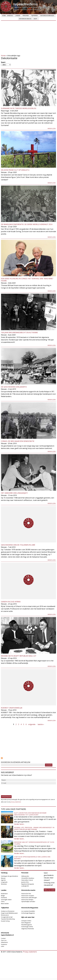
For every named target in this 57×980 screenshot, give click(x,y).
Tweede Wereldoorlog (8, 919)
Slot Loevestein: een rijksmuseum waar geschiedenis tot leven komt (30, 814)
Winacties (4, 884)
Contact (3, 938)
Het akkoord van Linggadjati (14, 493)
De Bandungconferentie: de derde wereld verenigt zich (27, 224)
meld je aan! (49, 890)
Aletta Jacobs (25, 876)
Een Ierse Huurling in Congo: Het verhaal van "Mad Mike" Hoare (27, 280)
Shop (35, 19)
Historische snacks (25, 19)
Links (3, 946)
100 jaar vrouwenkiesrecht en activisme (19, 332)
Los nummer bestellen (28, 911)
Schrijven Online (26, 921)
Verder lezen (52, 129)
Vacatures (4, 944)
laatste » (41, 724)
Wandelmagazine (27, 925)
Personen (26, 16)
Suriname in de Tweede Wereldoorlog (19, 108)
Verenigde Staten (6, 900)
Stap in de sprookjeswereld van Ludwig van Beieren (32, 858)
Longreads (4, 882)
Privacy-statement (30, 952)
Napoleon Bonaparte (28, 884)
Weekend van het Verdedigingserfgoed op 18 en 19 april (34, 843)
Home (4, 16)
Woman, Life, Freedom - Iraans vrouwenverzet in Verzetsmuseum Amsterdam (34, 828)
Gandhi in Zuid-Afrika (11, 602)
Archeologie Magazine (28, 913)
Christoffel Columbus (28, 878)
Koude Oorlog (5, 921)
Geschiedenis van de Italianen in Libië (18, 545)
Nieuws (3, 878)
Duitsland (4, 898)
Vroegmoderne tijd (7, 917)
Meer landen (5, 904)
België (3, 896)
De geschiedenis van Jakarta (14, 387)
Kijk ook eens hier (28, 917)
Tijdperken (34, 16)
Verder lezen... (19, 824)
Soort (3, 62)
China (3, 901)
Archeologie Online (27, 927)
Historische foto (26, 894)
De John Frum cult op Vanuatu (15, 170)
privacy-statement (16, 802)
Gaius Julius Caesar (27, 880)
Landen (18, 16)
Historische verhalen (47, 16)
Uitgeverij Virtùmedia (28, 929)
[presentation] (16, 789)
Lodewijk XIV (25, 886)
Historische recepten (28, 896)
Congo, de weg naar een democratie (18, 441)
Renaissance (5, 915)
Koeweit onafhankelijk (12, 708)
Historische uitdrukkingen (29, 898)
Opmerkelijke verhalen (28, 901)
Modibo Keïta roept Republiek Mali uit (19, 656)
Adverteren (4, 942)
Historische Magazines (30, 908)
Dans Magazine (26, 923)
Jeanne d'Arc (25, 882)
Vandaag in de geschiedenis (10, 876)
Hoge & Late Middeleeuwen (9, 913)
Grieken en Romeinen (8, 911)
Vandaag (10, 16)
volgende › (32, 724)
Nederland (4, 894)
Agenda (3, 880)
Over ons (4, 940)
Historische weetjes (27, 900)
